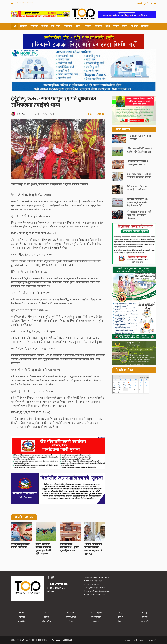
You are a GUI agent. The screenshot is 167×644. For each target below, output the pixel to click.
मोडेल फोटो (145, 622)
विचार (116, 26)
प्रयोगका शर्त (152, 640)
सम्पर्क (135, 640)
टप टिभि (134, 26)
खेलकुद (88, 26)
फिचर (71, 622)
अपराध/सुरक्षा (71, 617)
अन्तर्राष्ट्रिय (68, 26)
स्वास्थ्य (121, 617)
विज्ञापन (142, 640)
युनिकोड (147, 4)
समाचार (24, 26)
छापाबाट (145, 26)
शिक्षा (108, 26)
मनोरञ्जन (98, 26)
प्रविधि (79, 26)
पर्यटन (125, 26)
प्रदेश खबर (56, 26)
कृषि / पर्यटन (46, 622)
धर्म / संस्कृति (96, 617)
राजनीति (34, 26)
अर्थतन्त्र (44, 26)
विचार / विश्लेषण (96, 613)
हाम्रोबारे (140, 4)
